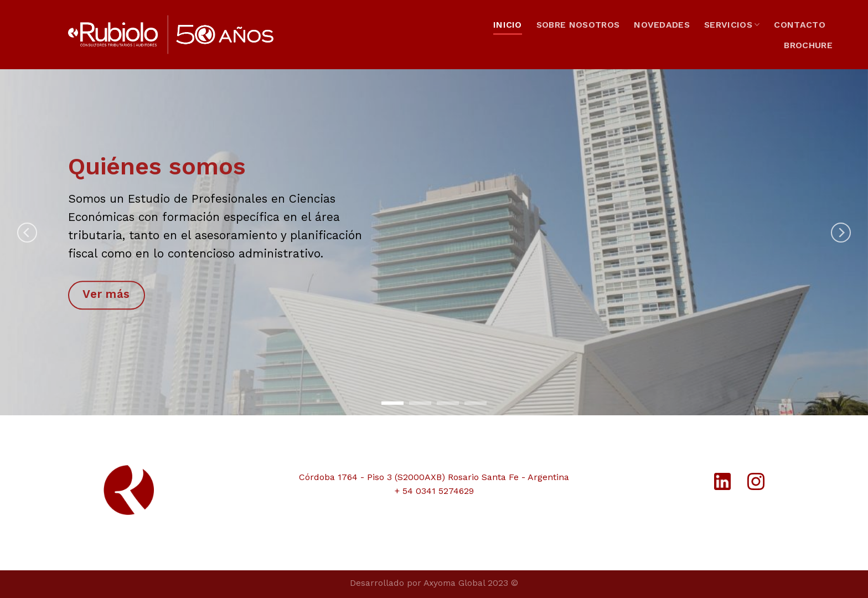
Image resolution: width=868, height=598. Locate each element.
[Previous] (27, 233)
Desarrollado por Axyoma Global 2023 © (434, 583)
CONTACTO (800, 25)
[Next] (841, 233)
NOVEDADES (662, 25)
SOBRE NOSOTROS (578, 25)
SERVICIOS (732, 25)
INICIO (508, 25)
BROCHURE (808, 45)
